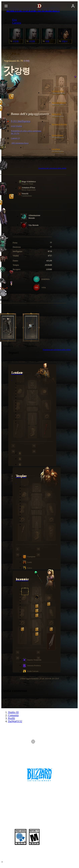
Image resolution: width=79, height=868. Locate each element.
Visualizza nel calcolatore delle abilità (57, 349)
